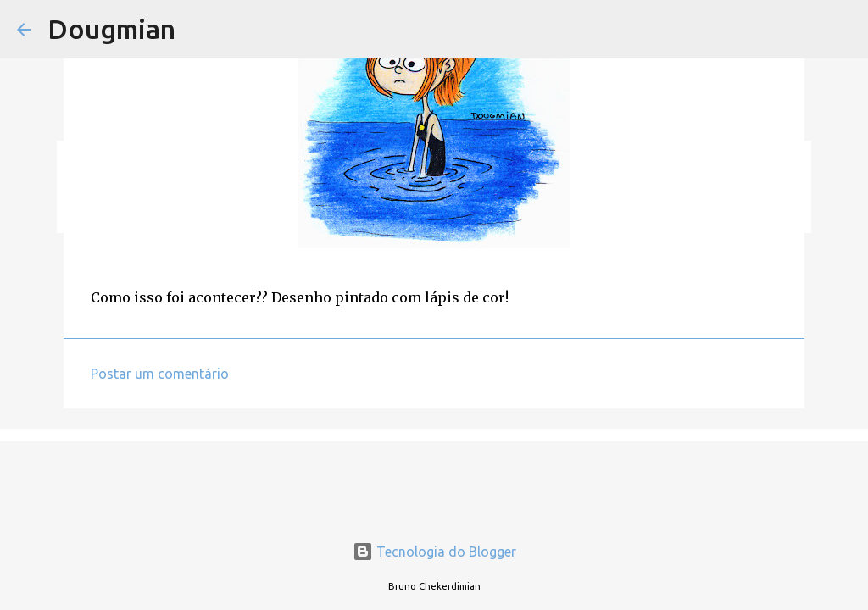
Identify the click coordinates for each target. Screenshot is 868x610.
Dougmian (111, 29)
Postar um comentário (160, 374)
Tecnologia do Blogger (434, 552)
